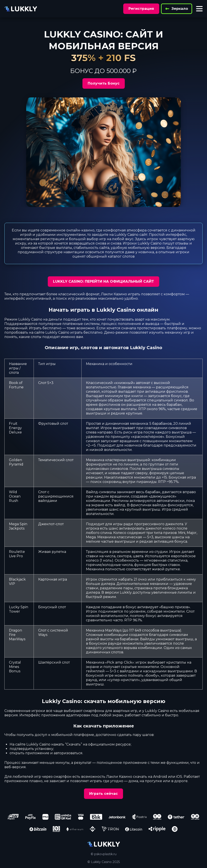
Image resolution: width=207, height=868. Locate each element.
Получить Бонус (104, 83)
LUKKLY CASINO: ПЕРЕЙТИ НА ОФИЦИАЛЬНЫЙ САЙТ (103, 281)
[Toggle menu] (199, 9)
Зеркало (177, 9)
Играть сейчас (103, 794)
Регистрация (141, 9)
